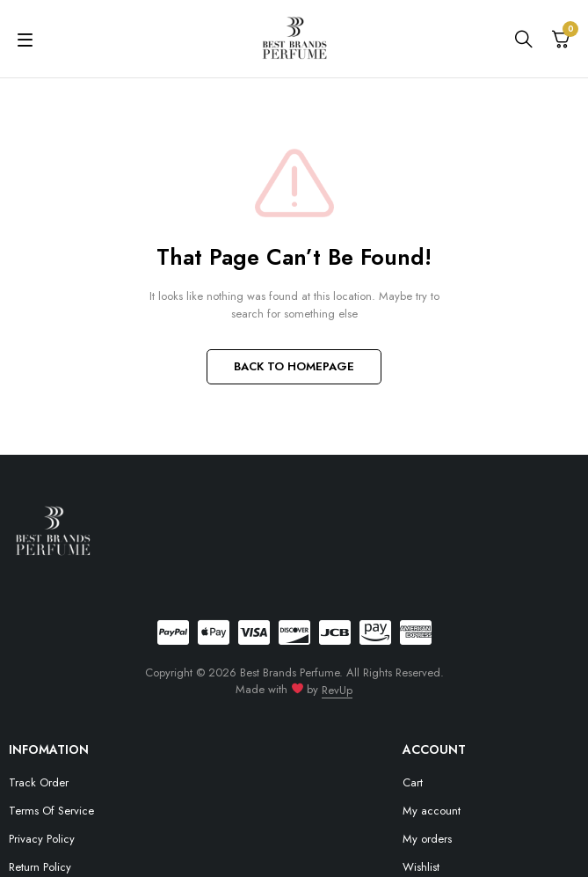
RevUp (337, 690)
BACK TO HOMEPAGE (294, 366)
